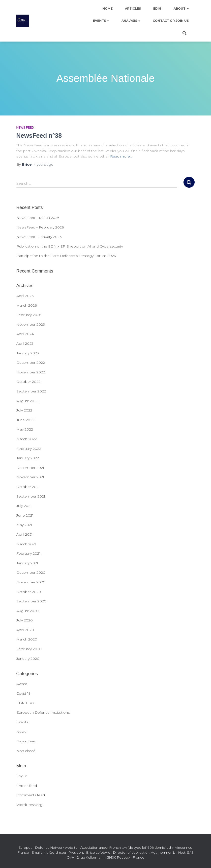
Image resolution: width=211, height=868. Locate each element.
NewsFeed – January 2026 (39, 237)
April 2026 (25, 296)
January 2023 (28, 353)
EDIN (157, 9)
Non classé (26, 751)
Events (101, 21)
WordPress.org (29, 805)
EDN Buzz (25, 703)
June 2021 (25, 515)
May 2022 (25, 429)
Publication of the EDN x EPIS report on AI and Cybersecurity (70, 246)
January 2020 (28, 659)
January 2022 (28, 458)
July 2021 (24, 506)
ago (44, 164)
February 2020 (29, 649)
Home (107, 9)
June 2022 (25, 420)
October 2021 (28, 487)
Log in (22, 776)
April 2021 (25, 534)
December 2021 (30, 468)
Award (22, 684)
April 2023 (25, 343)
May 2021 (24, 525)
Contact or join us (171, 21)
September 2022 (31, 391)
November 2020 (31, 582)
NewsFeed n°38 (39, 136)
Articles (133, 9)
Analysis (131, 21)
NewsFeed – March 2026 (38, 218)
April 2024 (25, 334)
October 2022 (28, 382)
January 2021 (27, 563)
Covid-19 (23, 693)
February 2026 (29, 315)
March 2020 (27, 639)
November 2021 (30, 477)
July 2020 (25, 620)
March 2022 (27, 439)
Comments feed (31, 795)
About (181, 9)
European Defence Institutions (43, 712)
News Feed (25, 128)
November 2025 (30, 324)
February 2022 (29, 449)
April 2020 (25, 630)
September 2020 (31, 601)
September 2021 (31, 496)
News (21, 731)
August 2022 (27, 401)
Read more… (121, 156)
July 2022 (24, 410)
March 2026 (27, 305)
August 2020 (28, 611)
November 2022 (31, 372)
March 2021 (26, 544)
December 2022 (31, 363)
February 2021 (28, 553)
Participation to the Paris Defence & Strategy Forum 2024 (66, 256)
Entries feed (27, 786)
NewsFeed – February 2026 (40, 227)
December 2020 (31, 572)
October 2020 (29, 592)
